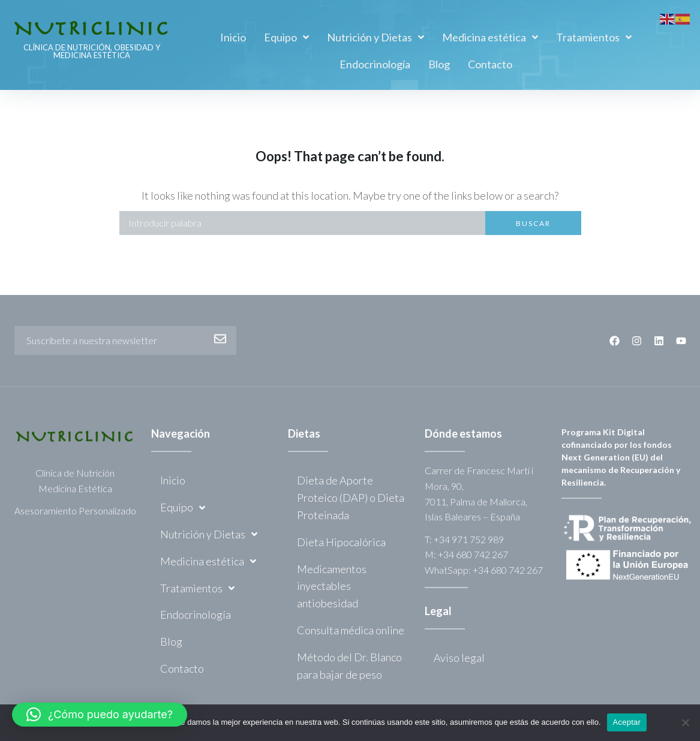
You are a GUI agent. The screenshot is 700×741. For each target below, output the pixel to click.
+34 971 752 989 (469, 539)
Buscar (533, 223)
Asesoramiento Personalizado (75, 510)
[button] (100, 715)
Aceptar (627, 722)
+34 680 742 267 (473, 554)
